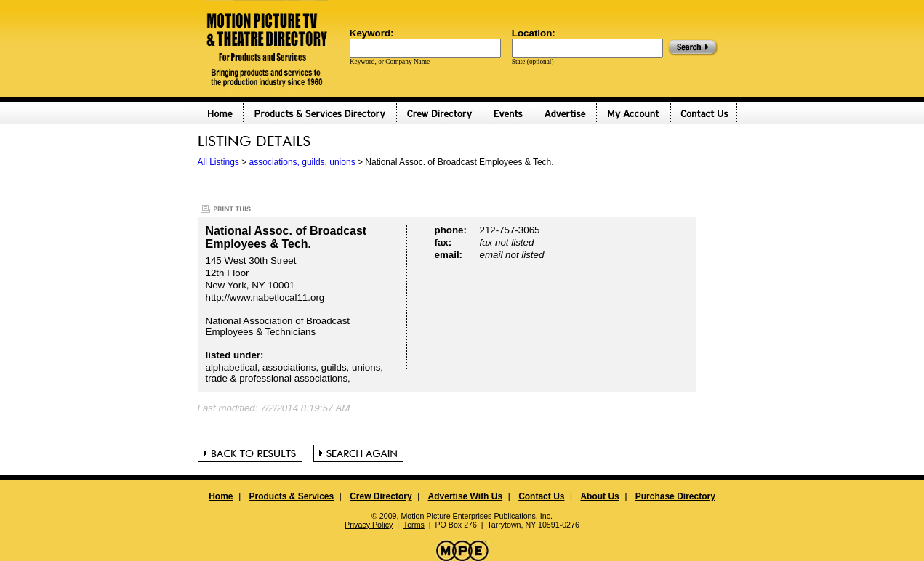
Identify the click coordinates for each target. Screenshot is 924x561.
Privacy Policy (369, 525)
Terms (414, 525)
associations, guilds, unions (302, 162)
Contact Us (541, 496)
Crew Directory (381, 496)
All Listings (218, 162)
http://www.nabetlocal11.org (265, 298)
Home (221, 496)
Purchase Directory (675, 496)
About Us (599, 496)
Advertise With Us (466, 496)
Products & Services (291, 496)
